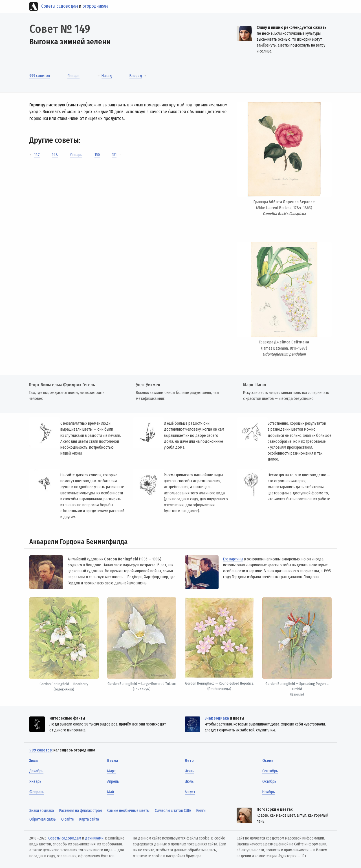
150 (97, 155)
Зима (34, 761)
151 (114, 155)
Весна (113, 761)
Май (111, 792)
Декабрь (36, 771)
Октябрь (269, 782)
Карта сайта (89, 819)
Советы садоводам (60, 6)
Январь (73, 76)
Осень (268, 761)
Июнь (189, 771)
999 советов (40, 76)
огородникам (95, 6)
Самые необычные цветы (128, 811)
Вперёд (136, 76)
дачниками (94, 838)
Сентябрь (270, 771)
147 (37, 155)
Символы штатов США (173, 811)
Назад (107, 76)
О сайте (68, 819)
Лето (189, 761)
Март (111, 771)
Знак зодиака (217, 718)
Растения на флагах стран (81, 811)
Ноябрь (269, 792)
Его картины (233, 559)
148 (55, 155)
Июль (189, 782)
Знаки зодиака (42, 811)
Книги (201, 811)
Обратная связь (43, 819)
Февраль (37, 792)
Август (190, 792)
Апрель (113, 782)
